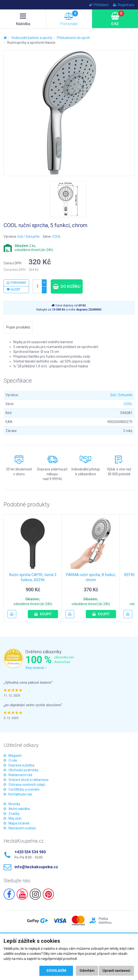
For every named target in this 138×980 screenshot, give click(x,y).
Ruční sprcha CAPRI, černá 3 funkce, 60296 (33, 577)
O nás (13, 760)
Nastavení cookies (22, 828)
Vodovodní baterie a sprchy (32, 38)
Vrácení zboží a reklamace (29, 780)
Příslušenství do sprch (73, 38)
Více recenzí (36, 668)
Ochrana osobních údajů (27, 785)
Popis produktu (18, 327)
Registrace (124, 5)
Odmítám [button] (87, 971)
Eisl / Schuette (29, 237)
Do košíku (67, 286)
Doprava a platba (21, 765)
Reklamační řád (20, 775)
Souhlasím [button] (56, 971)
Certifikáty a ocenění (24, 789)
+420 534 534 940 (30, 852)
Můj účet (15, 818)
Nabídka (23, 19)
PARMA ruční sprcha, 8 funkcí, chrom (91, 577)
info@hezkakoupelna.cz (36, 867)
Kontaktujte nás (20, 794)
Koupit (43, 614)
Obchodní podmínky (24, 770)
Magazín (15, 756)
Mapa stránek (19, 823)
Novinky (14, 804)
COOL (57, 237)
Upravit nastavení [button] (116, 971)
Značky (14, 814)
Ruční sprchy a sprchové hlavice (31, 43)
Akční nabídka (19, 809)
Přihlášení (99, 5)
